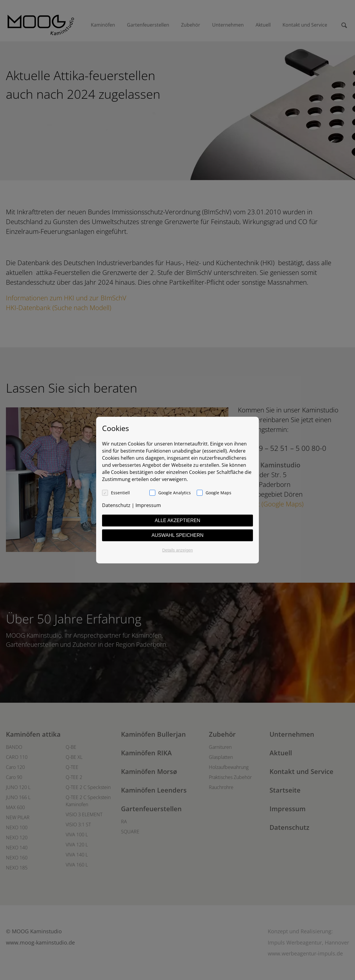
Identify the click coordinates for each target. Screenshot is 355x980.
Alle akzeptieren (177, 520)
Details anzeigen (177, 550)
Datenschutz (116, 505)
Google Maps (218, 493)
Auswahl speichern (177, 535)
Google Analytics (175, 493)
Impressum (148, 505)
